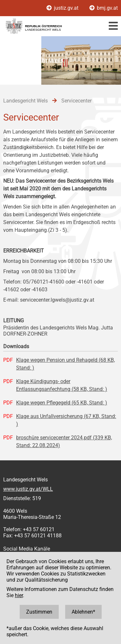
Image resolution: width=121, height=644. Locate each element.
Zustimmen (39, 612)
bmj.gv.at (104, 8)
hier (19, 595)
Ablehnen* (83, 612)
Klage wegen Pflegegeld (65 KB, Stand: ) (62, 403)
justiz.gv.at (63, 8)
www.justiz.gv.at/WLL (28, 489)
